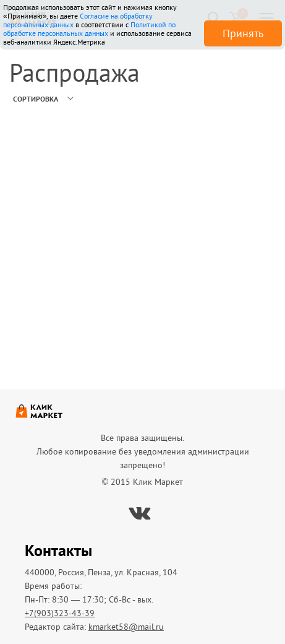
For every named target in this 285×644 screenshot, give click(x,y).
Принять (243, 33)
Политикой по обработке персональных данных (89, 29)
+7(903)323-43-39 (60, 613)
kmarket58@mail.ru (126, 627)
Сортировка (36, 99)
